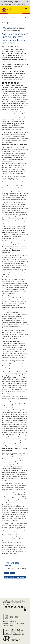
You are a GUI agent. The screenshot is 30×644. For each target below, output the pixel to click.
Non (12, 593)
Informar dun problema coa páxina (15, 597)
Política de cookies (6, 14)
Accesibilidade (18, 611)
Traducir (5, 43)
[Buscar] (25, 37)
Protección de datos (9, 613)
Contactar (10, 611)
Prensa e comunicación (12, 47)
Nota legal (18, 610)
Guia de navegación (8, 610)
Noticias (21, 47)
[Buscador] (15, 37)
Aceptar (14, 14)
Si (6, 593)
